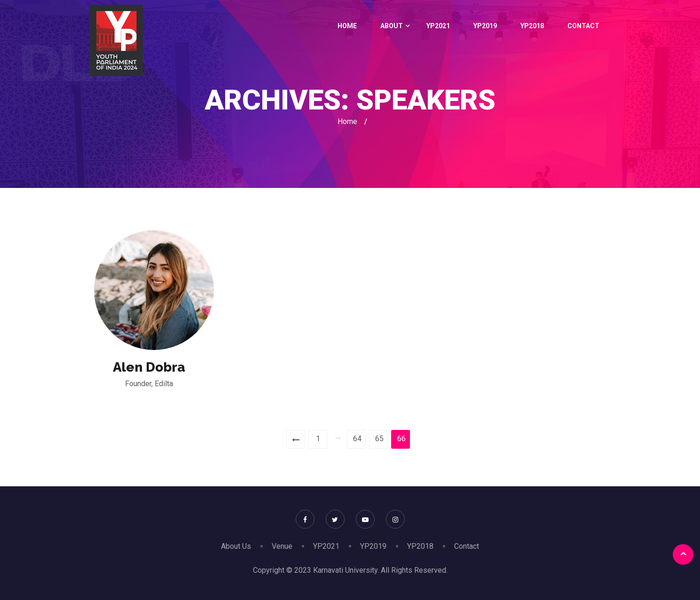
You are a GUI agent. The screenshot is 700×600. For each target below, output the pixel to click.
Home (347, 26)
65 (379, 439)
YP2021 (438, 26)
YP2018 (532, 26)
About (392, 26)
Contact (583, 26)
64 (357, 439)
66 (401, 439)
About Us (236, 546)
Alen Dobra (149, 367)
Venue (282, 546)
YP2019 (485, 26)
